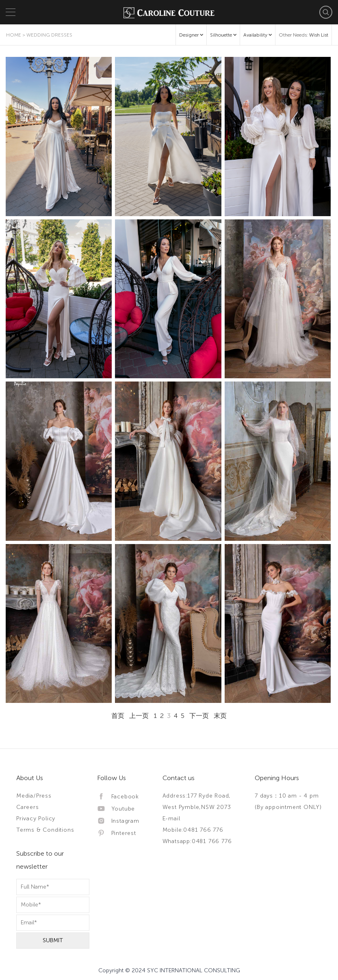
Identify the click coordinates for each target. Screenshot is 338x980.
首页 (118, 716)
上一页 (139, 716)
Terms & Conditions (45, 830)
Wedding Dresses (49, 35)
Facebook (118, 797)
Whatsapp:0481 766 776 (197, 841)
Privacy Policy (36, 818)
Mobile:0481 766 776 (193, 830)
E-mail (171, 818)
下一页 (199, 716)
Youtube (116, 809)
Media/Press (34, 796)
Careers (28, 807)
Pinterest (117, 833)
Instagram (118, 821)
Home (14, 35)
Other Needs (303, 35)
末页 (220, 716)
